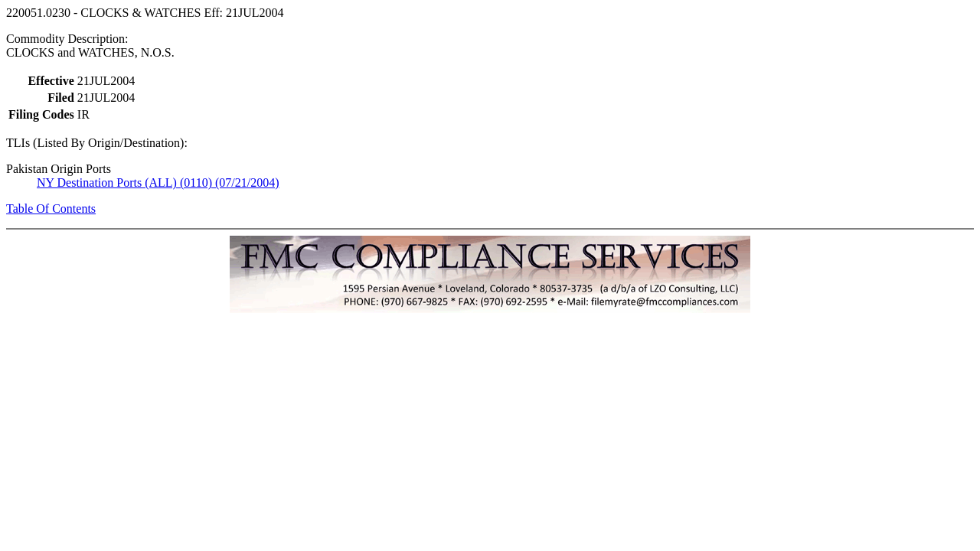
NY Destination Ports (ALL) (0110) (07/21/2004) (158, 183)
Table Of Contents (51, 209)
